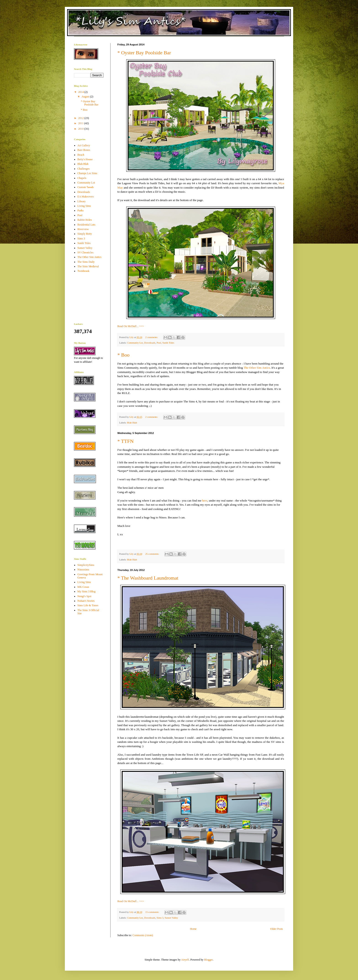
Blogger (208, 960)
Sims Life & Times (88, 605)
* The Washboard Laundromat (148, 578)
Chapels (82, 178)
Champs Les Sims (87, 173)
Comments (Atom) (143, 935)
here (205, 501)
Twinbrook (83, 271)
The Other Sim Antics (257, 368)
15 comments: (153, 912)
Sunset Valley (171, 918)
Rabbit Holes (85, 220)
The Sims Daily (86, 262)
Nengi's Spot (84, 596)
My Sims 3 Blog (86, 591)
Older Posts (276, 929)
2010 (81, 129)
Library (82, 201)
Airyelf (185, 960)
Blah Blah (132, 423)
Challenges (83, 169)
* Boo (123, 355)
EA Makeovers (86, 197)
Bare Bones (84, 150)
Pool (159, 343)
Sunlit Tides (168, 343)
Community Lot (135, 343)
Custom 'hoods (86, 187)
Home (193, 929)
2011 (81, 123)
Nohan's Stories (86, 601)
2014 (81, 92)
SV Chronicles (85, 252)
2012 (81, 118)
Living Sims (84, 206)
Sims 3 (160, 918)
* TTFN (125, 441)
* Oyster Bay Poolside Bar (144, 53)
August (86, 97)
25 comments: (153, 554)
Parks (80, 210)
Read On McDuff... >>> (131, 326)
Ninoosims (83, 570)
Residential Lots (86, 225)
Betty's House (85, 159)
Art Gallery (84, 145)
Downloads (150, 343)
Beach (81, 155)
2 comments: (152, 337)
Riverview (83, 229)
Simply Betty (85, 234)
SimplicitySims (86, 565)
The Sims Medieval (88, 266)
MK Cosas (83, 587)
